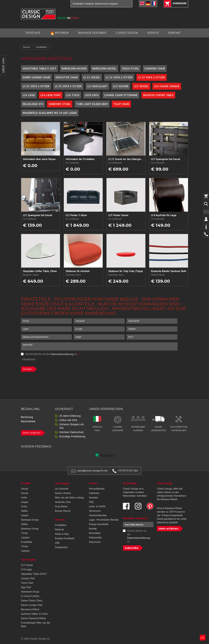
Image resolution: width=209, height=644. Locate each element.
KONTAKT (174, 33)
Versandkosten (97, 489)
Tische (24, 533)
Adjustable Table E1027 (34, 574)
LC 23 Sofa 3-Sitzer (152, 77)
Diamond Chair (155, 69)
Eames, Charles (63, 493)
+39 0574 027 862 (128, 471)
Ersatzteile (42, 47)
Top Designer (62, 483)
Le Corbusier (62, 489)
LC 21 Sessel (92, 77)
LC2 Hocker (121, 86)
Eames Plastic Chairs (32, 600)
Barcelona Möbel (30, 609)
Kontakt (93, 529)
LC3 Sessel (141, 86)
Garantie (93, 498)
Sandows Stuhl (60, 104)
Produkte (26, 483)
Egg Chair (26, 587)
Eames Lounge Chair (36, 77)
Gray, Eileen (61, 506)
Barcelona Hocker (74, 69)
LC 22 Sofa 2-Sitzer (119, 77)
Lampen (25, 537)
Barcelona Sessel (104, 69)
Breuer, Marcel (63, 511)
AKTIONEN (59, 33)
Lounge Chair (28, 578)
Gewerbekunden (98, 515)
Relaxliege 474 (33, 104)
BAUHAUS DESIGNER (92, 33)
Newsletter (95, 533)
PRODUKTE (33, 33)
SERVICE (153, 33)
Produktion (61, 525)
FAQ (91, 502)
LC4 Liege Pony (51, 95)
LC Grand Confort (30, 596)
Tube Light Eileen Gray (92, 104)
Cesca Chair (27, 583)
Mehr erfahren (32, 433)
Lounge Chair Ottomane (121, 95)
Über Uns (60, 520)
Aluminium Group (30, 592)
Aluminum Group (30, 520)
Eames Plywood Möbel (33, 618)
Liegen (25, 502)
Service (27, 47)
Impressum (95, 542)
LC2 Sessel (27, 565)
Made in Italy (62, 534)
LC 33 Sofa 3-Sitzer (68, 86)
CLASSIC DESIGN (127, 33)
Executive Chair (67, 77)
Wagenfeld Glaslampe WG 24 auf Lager (50, 113)
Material (59, 529)
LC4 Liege (29, 95)
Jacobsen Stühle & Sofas (34, 614)
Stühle (24, 511)
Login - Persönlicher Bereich (104, 520)
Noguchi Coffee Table (158, 95)
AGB (57, 543)
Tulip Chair (121, 104)
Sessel (25, 489)
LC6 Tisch (73, 95)
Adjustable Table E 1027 (39, 69)
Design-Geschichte (99, 524)
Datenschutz (95, 537)
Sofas (24, 498)
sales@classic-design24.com (92, 471)
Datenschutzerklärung (62, 354)
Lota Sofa (92, 95)
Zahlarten (94, 493)
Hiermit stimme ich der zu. (50, 354)
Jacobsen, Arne (63, 502)
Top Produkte (28, 560)
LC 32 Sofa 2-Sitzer (36, 86)
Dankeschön (61, 547)
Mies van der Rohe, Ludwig (69, 498)
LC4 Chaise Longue (167, 86)
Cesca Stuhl (130, 69)
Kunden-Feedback (65, 538)
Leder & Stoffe (97, 506)
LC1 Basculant (97, 86)
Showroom (95, 511)
